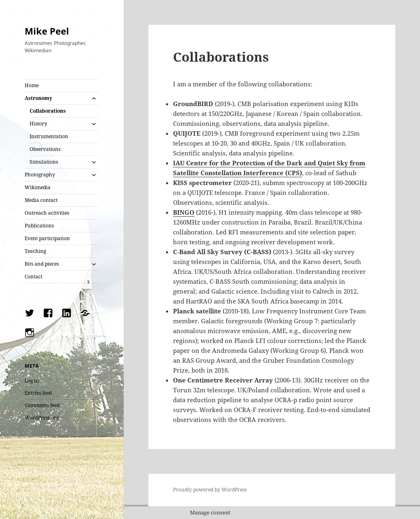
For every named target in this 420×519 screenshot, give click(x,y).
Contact (33, 277)
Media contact (41, 200)
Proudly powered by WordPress (210, 490)
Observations (45, 149)
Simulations (44, 162)
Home (32, 85)
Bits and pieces (42, 264)
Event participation (47, 238)
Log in (32, 381)
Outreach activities (47, 213)
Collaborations (48, 111)
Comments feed (42, 405)
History (38, 124)
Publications (39, 226)
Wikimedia (38, 187)
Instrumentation (49, 136)
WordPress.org (42, 418)
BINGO (184, 212)
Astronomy (38, 98)
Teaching (35, 251)
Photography (40, 175)
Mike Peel (47, 31)
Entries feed (38, 393)
